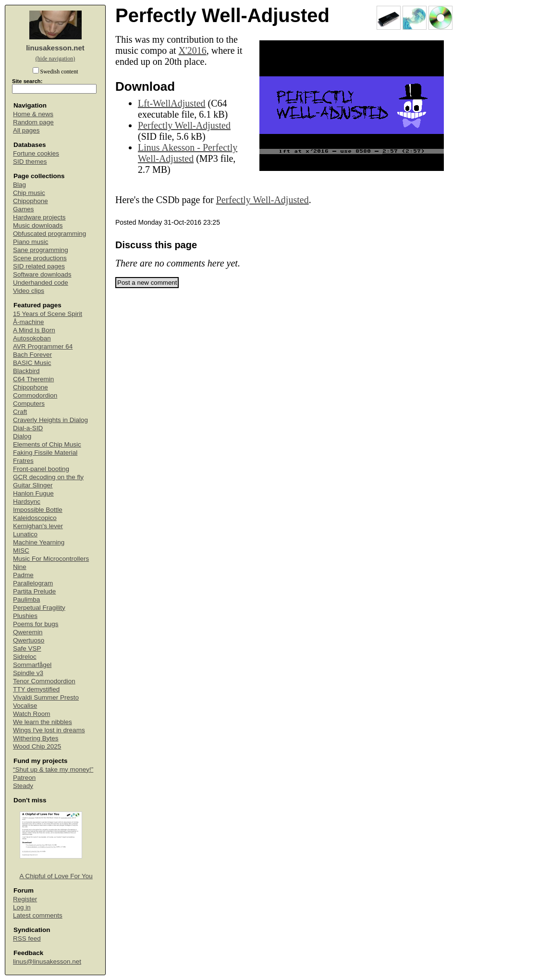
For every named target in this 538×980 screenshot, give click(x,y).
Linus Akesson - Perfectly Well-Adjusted (188, 153)
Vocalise (25, 706)
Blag (19, 185)
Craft (20, 412)
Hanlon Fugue (33, 493)
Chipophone (31, 201)
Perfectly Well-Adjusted (184, 125)
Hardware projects (39, 217)
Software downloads (42, 274)
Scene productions (40, 258)
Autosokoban (32, 338)
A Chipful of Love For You (56, 876)
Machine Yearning (39, 542)
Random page (33, 122)
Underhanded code (41, 283)
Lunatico (25, 534)
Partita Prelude (34, 591)
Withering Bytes (36, 738)
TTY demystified (36, 689)
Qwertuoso (29, 640)
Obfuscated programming (49, 234)
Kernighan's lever (38, 526)
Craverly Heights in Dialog (50, 420)
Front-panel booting (41, 469)
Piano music (31, 242)
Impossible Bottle (38, 510)
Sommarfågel (32, 665)
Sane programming (41, 250)
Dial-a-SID (28, 428)
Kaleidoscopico (35, 518)
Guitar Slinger (33, 485)
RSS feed (27, 938)
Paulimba (26, 599)
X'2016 (193, 50)
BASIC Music (32, 363)
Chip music (29, 193)
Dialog (22, 436)
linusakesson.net (55, 48)
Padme (23, 575)
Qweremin (28, 632)
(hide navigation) (55, 59)
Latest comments (38, 915)
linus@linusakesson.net (47, 962)
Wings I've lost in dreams (49, 730)
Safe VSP (27, 648)
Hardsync (27, 502)
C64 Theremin (33, 379)
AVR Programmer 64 (43, 346)
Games (24, 209)
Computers (29, 404)
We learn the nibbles (43, 722)
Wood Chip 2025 (37, 746)
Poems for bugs (36, 624)
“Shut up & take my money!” (53, 769)
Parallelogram (33, 583)
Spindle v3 (28, 673)
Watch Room (32, 714)
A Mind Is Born (34, 330)
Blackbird (26, 371)
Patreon (24, 778)
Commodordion (35, 395)
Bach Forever (32, 355)
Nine (20, 567)
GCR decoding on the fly (48, 477)
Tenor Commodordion (44, 681)
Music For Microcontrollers (51, 559)
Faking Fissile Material (45, 453)
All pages (26, 130)
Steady (23, 786)
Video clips (29, 291)
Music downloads (38, 225)
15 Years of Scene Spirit (48, 314)
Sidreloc (25, 657)
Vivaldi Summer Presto (46, 697)
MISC (21, 550)
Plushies (25, 616)
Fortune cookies (36, 153)
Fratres (23, 461)
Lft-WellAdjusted (172, 103)
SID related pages (39, 266)
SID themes (30, 162)
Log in (22, 907)
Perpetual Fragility (39, 608)
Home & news (33, 114)
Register (25, 899)
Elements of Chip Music (47, 444)
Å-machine (29, 322)
